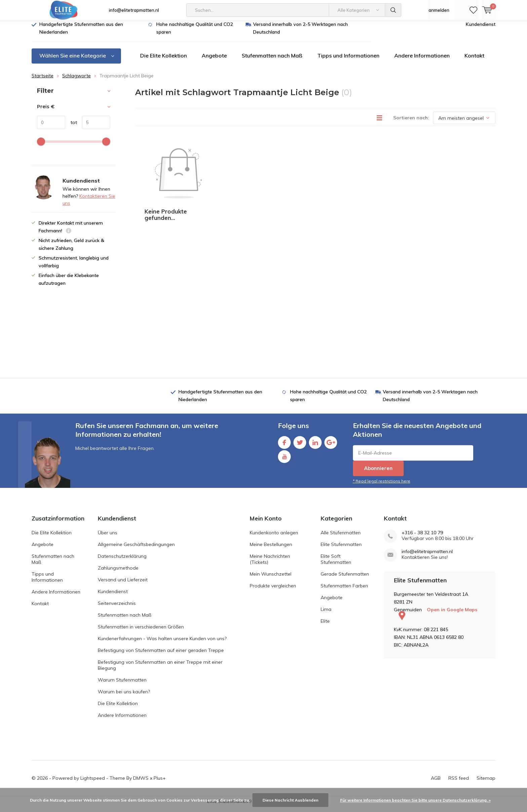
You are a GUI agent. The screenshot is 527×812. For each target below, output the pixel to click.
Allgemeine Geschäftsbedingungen (136, 549)
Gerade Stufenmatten (345, 579)
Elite (325, 626)
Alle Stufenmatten (341, 538)
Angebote (214, 61)
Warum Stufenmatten (122, 685)
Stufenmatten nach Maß (272, 61)
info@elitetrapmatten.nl (134, 10)
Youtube (284, 460)
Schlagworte (76, 81)
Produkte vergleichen (273, 591)
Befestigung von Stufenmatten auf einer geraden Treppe (161, 655)
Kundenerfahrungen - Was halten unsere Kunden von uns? (162, 644)
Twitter (300, 446)
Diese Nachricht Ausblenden (290, 800)
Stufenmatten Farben (344, 591)
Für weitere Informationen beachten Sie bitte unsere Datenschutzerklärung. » (415, 800)
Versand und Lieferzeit (123, 585)
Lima (326, 614)
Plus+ (160, 783)
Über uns (108, 538)
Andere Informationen (422, 61)
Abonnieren (378, 473)
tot (71, 127)
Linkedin (315, 446)
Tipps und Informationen (348, 61)
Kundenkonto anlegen (274, 538)
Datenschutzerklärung (122, 561)
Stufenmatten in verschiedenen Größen (141, 632)
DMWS (141, 783)
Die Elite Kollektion (164, 61)
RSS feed (459, 783)
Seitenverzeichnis (117, 608)
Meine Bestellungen (271, 549)
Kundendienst (481, 29)
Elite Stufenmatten (341, 549)
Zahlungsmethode (118, 573)
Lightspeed (93, 783)
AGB (436, 783)
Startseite (43, 81)
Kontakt (474, 61)
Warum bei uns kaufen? (124, 697)
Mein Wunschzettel (271, 579)
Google (331, 446)
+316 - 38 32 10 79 (422, 538)
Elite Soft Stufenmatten (336, 564)
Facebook (284, 446)
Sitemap (486, 783)
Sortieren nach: (411, 123)
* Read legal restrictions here (382, 486)
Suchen (393, 10)
